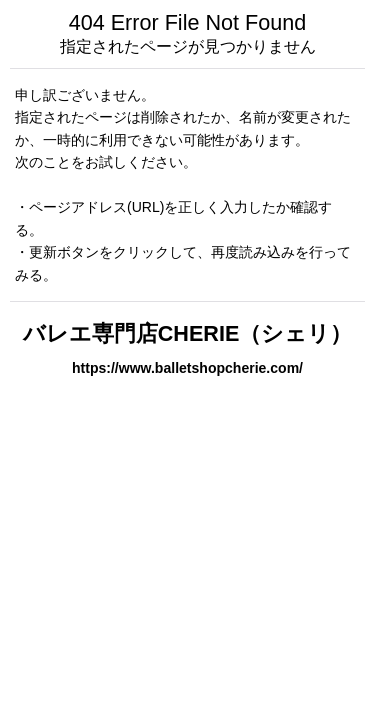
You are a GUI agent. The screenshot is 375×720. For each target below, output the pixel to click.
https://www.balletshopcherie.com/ (187, 368)
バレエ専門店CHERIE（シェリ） (188, 333)
